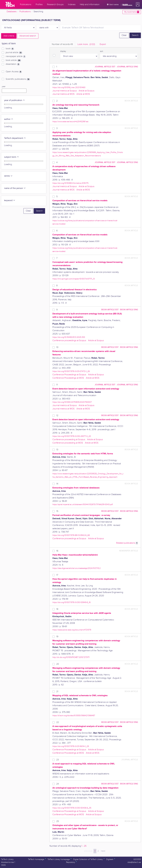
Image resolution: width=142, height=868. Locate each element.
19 (57, 637)
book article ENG (129, 310)
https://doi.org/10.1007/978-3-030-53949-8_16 (71, 602)
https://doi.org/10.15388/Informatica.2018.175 (70, 183)
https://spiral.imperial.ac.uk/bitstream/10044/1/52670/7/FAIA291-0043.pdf (83, 504)
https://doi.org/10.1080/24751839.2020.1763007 (72, 402)
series (8, 176)
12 (57, 416)
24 (58, 784)
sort (102, 51)
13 (57, 450)
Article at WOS (83, 94)
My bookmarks (132, 12)
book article (13, 60)
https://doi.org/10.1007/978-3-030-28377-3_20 (72, 436)
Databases (12, 12)
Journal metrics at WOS (63, 94)
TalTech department (15, 138)
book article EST (110, 310)
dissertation (13, 64)
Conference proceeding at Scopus (69, 440)
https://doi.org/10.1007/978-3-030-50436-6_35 (72, 808)
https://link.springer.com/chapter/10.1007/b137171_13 (74, 279)
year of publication (15, 100)
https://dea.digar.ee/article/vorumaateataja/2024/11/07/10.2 (76, 568)
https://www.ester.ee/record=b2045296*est (70, 122)
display (63, 51)
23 (58, 760)
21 (57, 692)
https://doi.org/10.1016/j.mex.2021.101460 (69, 87)
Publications (25, 12)
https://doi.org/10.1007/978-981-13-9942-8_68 (71, 535)
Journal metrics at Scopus (65, 91)
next (103, 851)
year (4, 87)
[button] (137, 4)
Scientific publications (18, 79)
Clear (124, 35)
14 (57, 484)
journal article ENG (127, 67)
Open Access (14, 72)
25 (58, 821)
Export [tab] (103, 44)
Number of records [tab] (62, 44)
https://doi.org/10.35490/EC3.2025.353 (69, 337)
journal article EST (105, 67)
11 (57, 385)
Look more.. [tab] (86, 44)
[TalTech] (10, 4)
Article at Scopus (86, 91)
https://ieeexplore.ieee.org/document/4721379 (72, 630)
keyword (10, 200)
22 (58, 722)
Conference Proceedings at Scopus (69, 375)
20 (58, 664)
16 (57, 551)
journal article (14, 53)
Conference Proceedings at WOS (68, 378)
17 (57, 575)
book (10, 49)
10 (57, 347)
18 (57, 609)
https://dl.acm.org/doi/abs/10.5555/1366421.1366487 (74, 716)
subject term (12, 157)
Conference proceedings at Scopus (69, 341)
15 (57, 511)
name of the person (15, 188)
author (9, 119)
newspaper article (16, 56)
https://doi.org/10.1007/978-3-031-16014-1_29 (71, 746)
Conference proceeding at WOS (68, 443)
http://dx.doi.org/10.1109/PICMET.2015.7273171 (71, 657)
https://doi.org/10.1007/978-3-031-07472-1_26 (71, 371)
